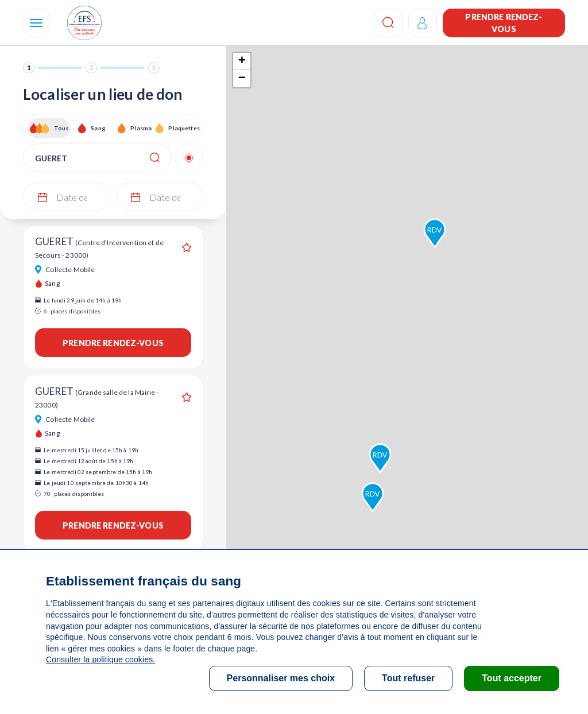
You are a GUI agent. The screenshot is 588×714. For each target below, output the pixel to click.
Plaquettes (183, 128)
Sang (98, 128)
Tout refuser (408, 678)
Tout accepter (512, 678)
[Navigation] (36, 23)
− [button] (242, 79)
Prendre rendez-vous (504, 23)
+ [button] (242, 61)
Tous (61, 128)
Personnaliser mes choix (281, 678)
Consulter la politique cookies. (100, 659)
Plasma (141, 128)
